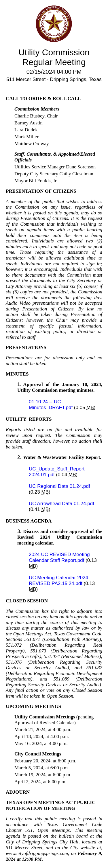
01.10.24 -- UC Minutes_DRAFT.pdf (51, 405)
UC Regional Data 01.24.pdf (59, 486)
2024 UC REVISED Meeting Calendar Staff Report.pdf (59, 557)
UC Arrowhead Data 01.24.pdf (61, 504)
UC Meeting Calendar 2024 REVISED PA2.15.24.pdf (58, 581)
